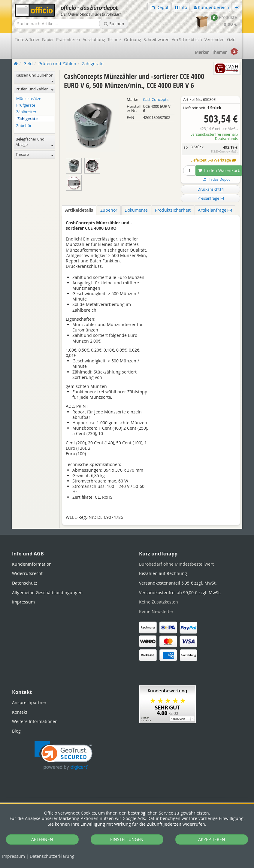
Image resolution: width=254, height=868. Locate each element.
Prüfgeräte (26, 105)
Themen (220, 52)
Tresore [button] (35, 154)
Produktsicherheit (173, 210)
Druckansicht (210, 189)
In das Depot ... (217, 179)
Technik (115, 39)
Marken (202, 52)
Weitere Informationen (35, 721)
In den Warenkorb (219, 170)
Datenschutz (52, 856)
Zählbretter (26, 112)
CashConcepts (156, 100)
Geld (231, 39)
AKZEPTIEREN (212, 839)
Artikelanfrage (215, 210)
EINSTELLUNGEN (127, 839)
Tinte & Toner (27, 39)
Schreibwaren (156, 39)
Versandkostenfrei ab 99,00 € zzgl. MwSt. (180, 593)
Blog (16, 731)
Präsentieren (68, 39)
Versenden (215, 39)
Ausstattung (94, 39)
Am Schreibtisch (187, 39)
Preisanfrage (211, 198)
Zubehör (109, 210)
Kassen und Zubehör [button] (35, 77)
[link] (63, 756)
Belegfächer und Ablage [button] (35, 142)
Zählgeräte (27, 119)
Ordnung (133, 39)
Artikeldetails (79, 210)
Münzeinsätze (29, 99)
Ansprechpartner (29, 702)
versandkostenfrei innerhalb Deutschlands (214, 136)
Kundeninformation (32, 564)
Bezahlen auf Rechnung (163, 573)
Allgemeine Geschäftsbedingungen (47, 593)
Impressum (14, 856)
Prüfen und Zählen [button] (35, 89)
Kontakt (20, 712)
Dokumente (136, 210)
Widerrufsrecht (27, 573)
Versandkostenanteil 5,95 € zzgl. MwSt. (178, 583)
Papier (48, 39)
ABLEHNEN (42, 839)
